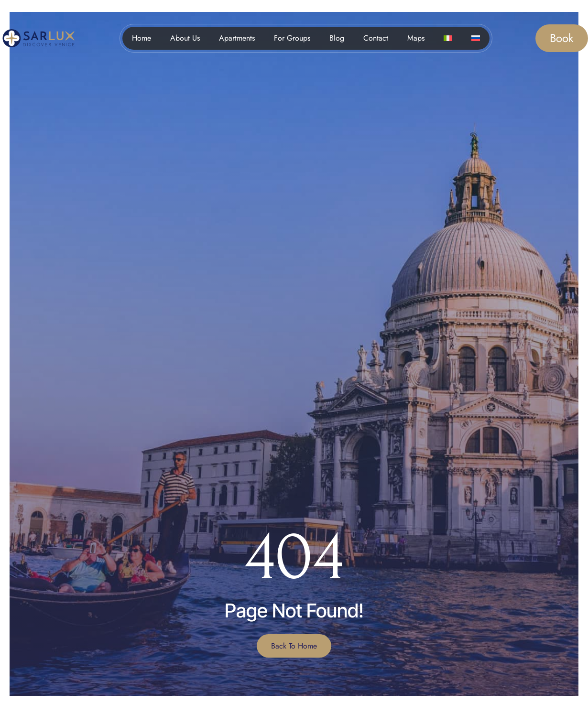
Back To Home (294, 646)
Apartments (237, 38)
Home (142, 38)
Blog (337, 38)
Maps (416, 38)
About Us (185, 38)
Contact (376, 38)
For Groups (292, 38)
